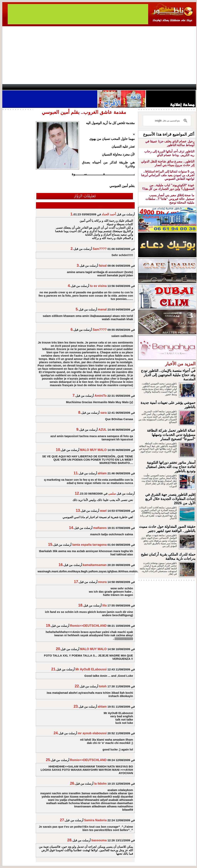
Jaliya (92, 87)
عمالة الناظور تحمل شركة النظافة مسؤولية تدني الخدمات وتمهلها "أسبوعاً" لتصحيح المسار (171, 435)
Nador (171, 87)
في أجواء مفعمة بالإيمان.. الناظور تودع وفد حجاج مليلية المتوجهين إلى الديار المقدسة (168, 375)
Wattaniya (107, 87)
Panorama (56, 87)
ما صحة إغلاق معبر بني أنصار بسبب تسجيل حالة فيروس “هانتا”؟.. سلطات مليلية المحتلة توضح (170, 199)
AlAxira (29, 87)
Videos (76, 87)
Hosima (138, 87)
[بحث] (168, 121)
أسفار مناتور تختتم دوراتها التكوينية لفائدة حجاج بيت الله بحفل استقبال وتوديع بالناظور (171, 467)
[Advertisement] (99, 55)
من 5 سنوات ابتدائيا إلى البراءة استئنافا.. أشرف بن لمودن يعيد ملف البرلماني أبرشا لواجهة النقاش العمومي (168, 175)
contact (13, 87)
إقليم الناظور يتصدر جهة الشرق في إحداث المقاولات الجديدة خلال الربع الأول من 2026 (170, 499)
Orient (121, 87)
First (188, 87)
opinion (41, 87)
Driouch (155, 87)
